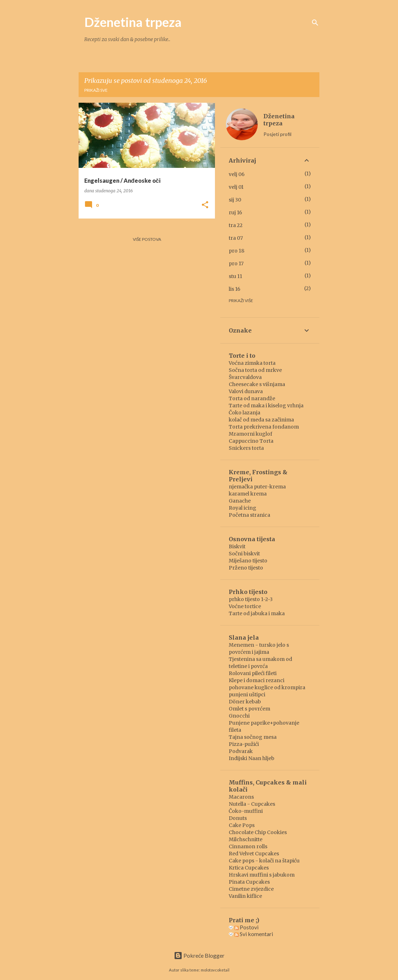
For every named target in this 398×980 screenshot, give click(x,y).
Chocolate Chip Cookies (258, 832)
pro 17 (236, 264)
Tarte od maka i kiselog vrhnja (266, 406)
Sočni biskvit (244, 554)
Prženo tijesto (246, 568)
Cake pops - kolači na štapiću (264, 861)
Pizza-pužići (244, 744)
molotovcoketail (215, 970)
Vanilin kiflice (245, 896)
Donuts (238, 818)
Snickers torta (246, 448)
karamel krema (248, 494)
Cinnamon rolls (248, 846)
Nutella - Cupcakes (252, 804)
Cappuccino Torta (251, 441)
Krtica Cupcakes (249, 868)
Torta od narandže (252, 398)
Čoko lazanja (245, 413)
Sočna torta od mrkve (255, 370)
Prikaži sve (96, 90)
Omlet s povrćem (249, 709)
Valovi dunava (246, 391)
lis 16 (235, 289)
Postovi (246, 927)
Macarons (241, 797)
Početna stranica (249, 515)
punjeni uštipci (247, 695)
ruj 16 (235, 213)
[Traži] (315, 23)
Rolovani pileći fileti (253, 673)
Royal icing (243, 508)
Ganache (240, 501)
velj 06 (237, 174)
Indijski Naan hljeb (252, 758)
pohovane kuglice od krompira (267, 687)
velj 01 (236, 187)
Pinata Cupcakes (249, 882)
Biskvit (237, 546)
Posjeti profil (277, 134)
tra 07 (236, 238)
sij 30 (235, 200)
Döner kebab (245, 702)
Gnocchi (239, 716)
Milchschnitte (246, 839)
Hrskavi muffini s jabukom (262, 875)
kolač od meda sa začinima (261, 420)
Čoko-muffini (246, 811)
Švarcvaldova (245, 377)
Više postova (147, 239)
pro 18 (237, 251)
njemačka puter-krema (257, 487)
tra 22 (236, 225)
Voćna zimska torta (252, 363)
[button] (205, 205)
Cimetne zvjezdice (251, 889)
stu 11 (235, 276)
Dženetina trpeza (133, 22)
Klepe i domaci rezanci (257, 680)
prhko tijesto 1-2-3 (251, 599)
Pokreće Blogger (199, 955)
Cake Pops (242, 825)
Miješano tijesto (248, 561)
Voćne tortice (245, 606)
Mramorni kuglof (251, 434)
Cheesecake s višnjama (257, 384)
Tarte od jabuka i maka (257, 613)
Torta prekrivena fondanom (264, 427)
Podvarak (241, 751)
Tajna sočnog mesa (253, 737)
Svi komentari (254, 934)
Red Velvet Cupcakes (254, 854)
